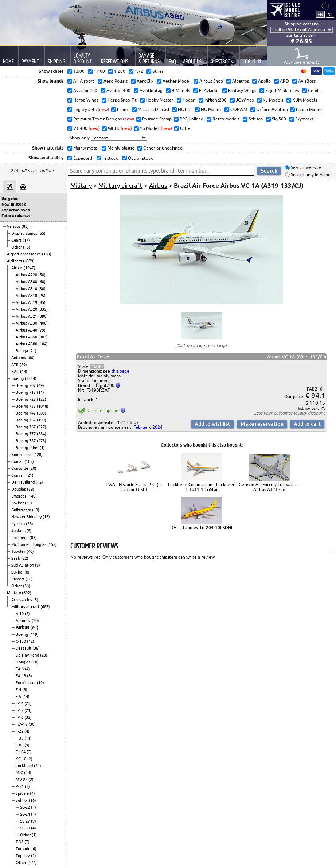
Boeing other (28, 448)
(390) (43, 316)
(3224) (31, 378)
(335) (43, 309)
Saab (16, 558)
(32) (28, 717)
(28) (30, 524)
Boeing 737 (26, 406)
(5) (29, 531)
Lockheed (20, 538)
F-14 (20, 703)
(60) (42, 282)
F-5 (19, 697)
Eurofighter (26, 683)
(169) (47, 254)
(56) (27, 586)
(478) (42, 441)
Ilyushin (19, 524)
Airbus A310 (27, 289)
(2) (29, 752)
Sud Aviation (23, 565)
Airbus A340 (27, 330)
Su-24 (26, 814)
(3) (30, 676)
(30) (42, 289)
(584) (42, 434)
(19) (40, 683)
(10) (29, 579)
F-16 (20, 717)
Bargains (10, 198)
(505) (42, 413)
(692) (27, 593)
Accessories (22, 600)
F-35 (20, 738)
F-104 (21, 752)
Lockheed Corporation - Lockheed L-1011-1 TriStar (202, 487)
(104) (43, 344)
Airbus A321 (27, 316)
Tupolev (19, 551)
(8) (38, 565)
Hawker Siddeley (27, 517)
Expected (82, 158)
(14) (26, 697)
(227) (42, 427)
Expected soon (16, 210)
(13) (27, 247)
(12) (31, 641)
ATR (15, 365)
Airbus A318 (27, 296)
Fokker (18, 503)
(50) (42, 275)
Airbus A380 (27, 344)
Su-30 (26, 828)
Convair (19, 475)
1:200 (97, 366)
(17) (26, 240)
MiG (20, 773)
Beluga (22, 351)
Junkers (19, 531)
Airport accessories (24, 254)
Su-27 (26, 821)
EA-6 (20, 669)
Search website (305, 168)
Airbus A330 (27, 323)
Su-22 (26, 807)
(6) (34, 849)
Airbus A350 (27, 337)
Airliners (15, 261)
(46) (30, 551)
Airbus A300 (27, 282)
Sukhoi (18, 572)
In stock (110, 158)
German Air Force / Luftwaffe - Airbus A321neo (269, 487)
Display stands (25, 233)
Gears (17, 240)
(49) (40, 385)
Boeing (18, 378)
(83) (25, 226)
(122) (42, 399)
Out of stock (140, 158)
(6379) (29, 261)
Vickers (18, 579)
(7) (27, 842)
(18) (24, 372)
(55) (42, 233)
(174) (32, 863)
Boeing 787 (26, 441)
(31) (28, 503)
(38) (36, 648)
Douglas (19, 489)
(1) (42, 448)
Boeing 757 (26, 420)
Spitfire (23, 793)
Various (14, 226)
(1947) (30, 268)
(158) (52, 544)
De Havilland (24, 482)
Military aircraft (26, 607)
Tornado (24, 849)
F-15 (20, 710)
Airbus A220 (27, 275)
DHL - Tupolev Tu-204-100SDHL (202, 528)
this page (120, 371)
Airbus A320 (27, 309)
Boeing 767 (26, 427)
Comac (18, 461)
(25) (42, 296)
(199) (42, 420)
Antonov (19, 358)
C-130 (21, 641)
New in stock (14, 204)
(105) (29, 461)
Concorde (20, 468)
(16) (32, 800)
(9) (27, 745)
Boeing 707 (26, 385)
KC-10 (22, 759)
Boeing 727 (26, 399)
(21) (33, 351)
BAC (16, 372)
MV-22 (22, 780)
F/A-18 (22, 724)
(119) (34, 634)
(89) (23, 365)
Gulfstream (22, 510)
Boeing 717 (26, 392)
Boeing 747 (26, 413)
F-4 (19, 690)
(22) (25, 558)
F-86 (20, 745)
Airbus (17, 268)
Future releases (16, 216)
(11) (40, 392)
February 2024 (148, 427)
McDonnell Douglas (29, 544)
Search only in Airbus (311, 175)
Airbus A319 (27, 302)
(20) (33, 468)
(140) (32, 496)
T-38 (20, 842)
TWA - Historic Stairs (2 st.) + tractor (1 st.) (134, 487)
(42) (39, 482)
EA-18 (21, 676)
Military (14, 593)
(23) (44, 655)
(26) (34, 627)
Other (17, 247)
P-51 (20, 786)
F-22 (20, 731)
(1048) (43, 406)
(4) (27, 669)
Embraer (19, 496)
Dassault (24, 648)
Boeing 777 (26, 434)
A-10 (20, 614)
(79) (42, 330)
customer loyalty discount (299, 413)
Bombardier (22, 455)
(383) (43, 337)
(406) (43, 323)
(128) (38, 455)
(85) (42, 302)
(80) (31, 358)
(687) (45, 607)
